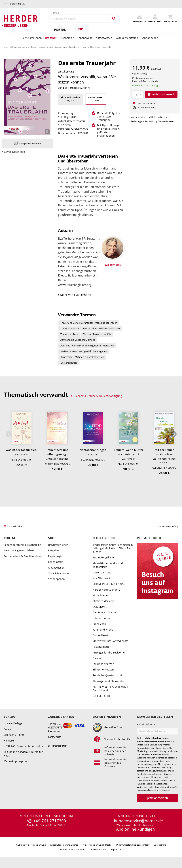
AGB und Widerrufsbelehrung (31, 845)
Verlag (10, 717)
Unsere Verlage (13, 723)
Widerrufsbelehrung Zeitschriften (133, 845)
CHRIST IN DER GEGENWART (110, 584)
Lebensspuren (101, 618)
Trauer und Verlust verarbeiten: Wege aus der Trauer (89, 323)
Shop (79, 29)
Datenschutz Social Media (73, 849)
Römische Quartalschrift (107, 675)
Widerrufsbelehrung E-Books (97, 845)
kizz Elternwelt (101, 578)
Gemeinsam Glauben (105, 612)
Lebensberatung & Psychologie (22, 545)
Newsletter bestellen (155, 717)
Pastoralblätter (102, 647)
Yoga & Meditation (127, 38)
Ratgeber (51, 38)
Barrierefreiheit (99, 849)
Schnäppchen (150, 38)
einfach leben (101, 595)
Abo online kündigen (136, 829)
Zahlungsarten (61, 717)
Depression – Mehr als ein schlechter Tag (82, 357)
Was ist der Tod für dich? (22, 450)
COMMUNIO (100, 607)
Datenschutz (160, 845)
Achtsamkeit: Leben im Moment (78, 340)
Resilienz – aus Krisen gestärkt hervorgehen (84, 351)
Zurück (9, 434)
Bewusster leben (32, 38)
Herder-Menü (17, 4)
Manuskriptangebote (16, 761)
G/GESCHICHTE (102, 696)
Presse (8, 729)
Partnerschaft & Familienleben (22, 556)
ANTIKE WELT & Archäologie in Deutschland (111, 688)
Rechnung (54, 731)
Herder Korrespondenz (107, 590)
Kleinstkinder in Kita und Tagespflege (108, 565)
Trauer (84, 47)
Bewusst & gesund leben (19, 550)
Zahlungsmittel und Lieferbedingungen (151, 117)
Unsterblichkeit (69, 363)
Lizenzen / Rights (14, 735)
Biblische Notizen (103, 669)
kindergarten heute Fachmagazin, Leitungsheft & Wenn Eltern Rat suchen (113, 548)
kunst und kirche (103, 630)
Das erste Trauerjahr (101, 47)
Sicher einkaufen (107, 717)
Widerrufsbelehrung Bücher (64, 845)
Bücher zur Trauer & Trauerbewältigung (97, 396)
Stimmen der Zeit (103, 601)
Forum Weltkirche (103, 664)
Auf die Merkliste (146, 103)
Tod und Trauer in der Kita (97, 334)
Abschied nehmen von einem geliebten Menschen (87, 346)
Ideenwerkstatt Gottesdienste (110, 641)
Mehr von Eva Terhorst (76, 295)
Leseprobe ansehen (30, 143)
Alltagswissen (104, 38)
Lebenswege (85, 38)
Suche (56, 13)
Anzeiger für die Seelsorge (109, 652)
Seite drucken (16, 526)
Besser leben (37, 47)
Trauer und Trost (69, 334)
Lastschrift (54, 737)
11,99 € (96, 99)
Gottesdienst (100, 635)
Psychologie (67, 38)
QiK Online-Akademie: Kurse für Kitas (23, 754)
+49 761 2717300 (50, 821)
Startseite (23, 47)
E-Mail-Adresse (146, 724)
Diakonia (98, 658)
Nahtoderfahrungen (93, 450)
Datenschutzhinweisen (160, 790)
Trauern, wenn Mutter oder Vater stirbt (129, 452)
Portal (60, 30)
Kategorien (60, 47)
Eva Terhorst (71, 88)
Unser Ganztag (102, 572)
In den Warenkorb (163, 94)
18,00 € (70, 99)
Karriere (9, 741)
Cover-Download (14, 152)
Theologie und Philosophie (109, 681)
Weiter (174, 434)
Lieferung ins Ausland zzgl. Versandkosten (152, 121)
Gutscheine (57, 746)
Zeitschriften (104, 538)
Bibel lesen (99, 624)
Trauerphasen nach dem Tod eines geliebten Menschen (90, 328)
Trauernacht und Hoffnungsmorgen (57, 452)
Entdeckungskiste (103, 557)
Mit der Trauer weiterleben (164, 452)
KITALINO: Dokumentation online (24, 746)
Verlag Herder (149, 538)
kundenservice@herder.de (138, 821)
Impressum (116, 849)
